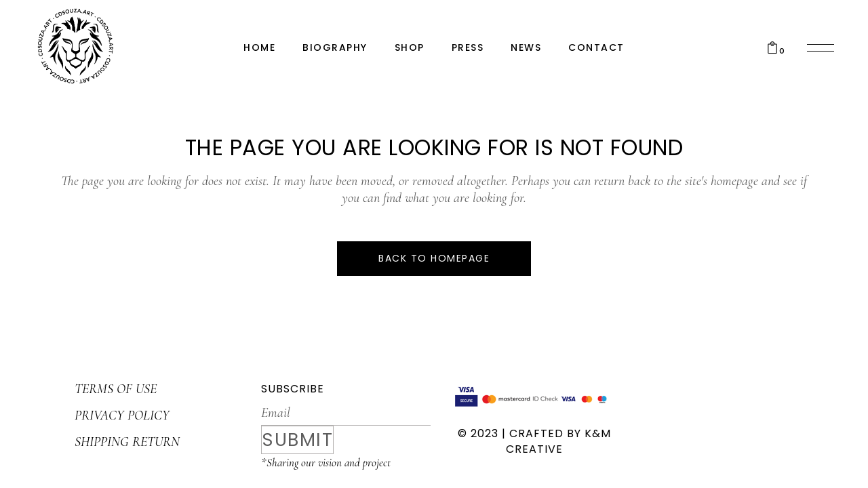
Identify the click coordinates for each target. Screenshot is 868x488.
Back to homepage (434, 258)
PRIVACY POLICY (122, 415)
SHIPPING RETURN (127, 442)
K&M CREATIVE (558, 441)
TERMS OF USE (116, 389)
